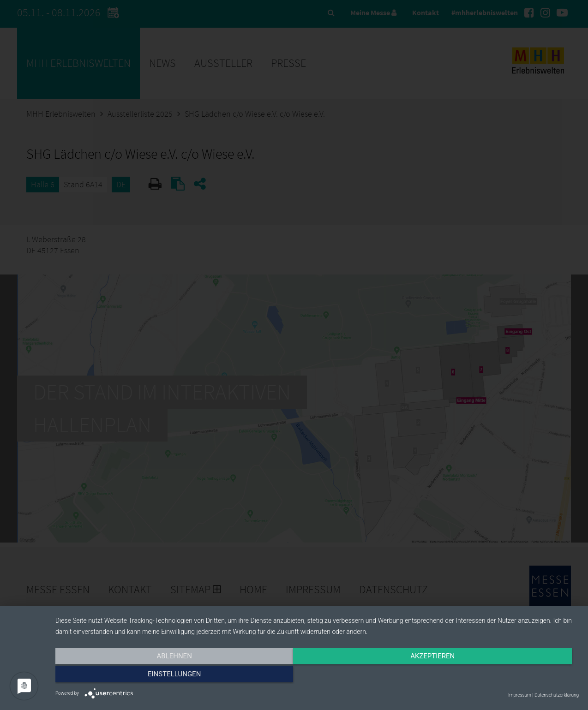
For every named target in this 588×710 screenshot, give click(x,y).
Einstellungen (500, 676)
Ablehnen (134, 676)
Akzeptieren (317, 676)
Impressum (520, 695)
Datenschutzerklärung (557, 695)
